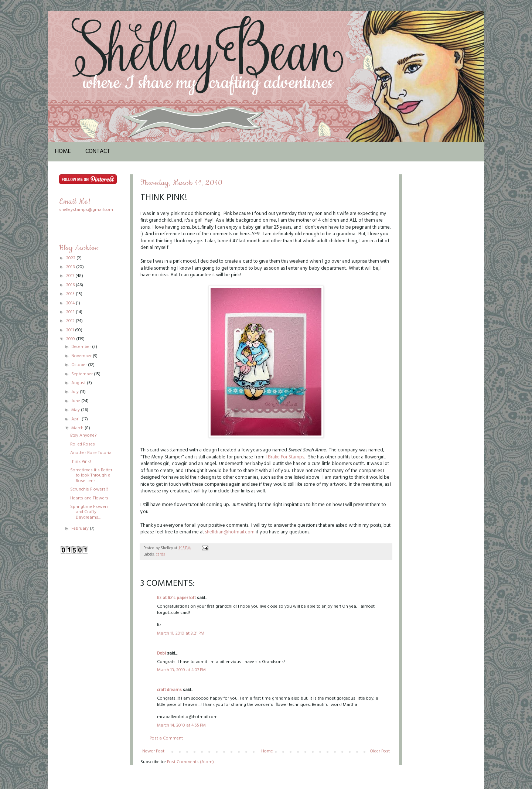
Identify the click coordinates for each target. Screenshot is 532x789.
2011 (71, 330)
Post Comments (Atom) (190, 762)
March (78, 428)
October (80, 365)
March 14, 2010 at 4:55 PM (181, 725)
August (79, 383)
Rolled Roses (83, 444)
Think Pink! (81, 462)
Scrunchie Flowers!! (89, 489)
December (82, 347)
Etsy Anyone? (83, 436)
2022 (71, 258)
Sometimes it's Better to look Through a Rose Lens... (91, 476)
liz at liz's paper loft (176, 598)
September (83, 374)
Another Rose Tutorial (91, 453)
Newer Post (153, 751)
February (81, 529)
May (76, 410)
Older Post (380, 751)
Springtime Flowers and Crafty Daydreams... (89, 512)
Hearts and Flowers (89, 498)
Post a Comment (166, 738)
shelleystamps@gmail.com (86, 210)
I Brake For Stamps (285, 457)
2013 (71, 312)
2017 (71, 276)
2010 (71, 339)
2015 (71, 294)
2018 (71, 267)
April (76, 419)
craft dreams (169, 690)
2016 (71, 285)
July (76, 392)
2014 (71, 303)
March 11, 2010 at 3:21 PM (181, 633)
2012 (71, 321)
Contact (98, 151)
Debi (161, 653)
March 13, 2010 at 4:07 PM (181, 670)
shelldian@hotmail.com (230, 532)
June (76, 401)
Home (63, 151)
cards (160, 555)
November (82, 356)
